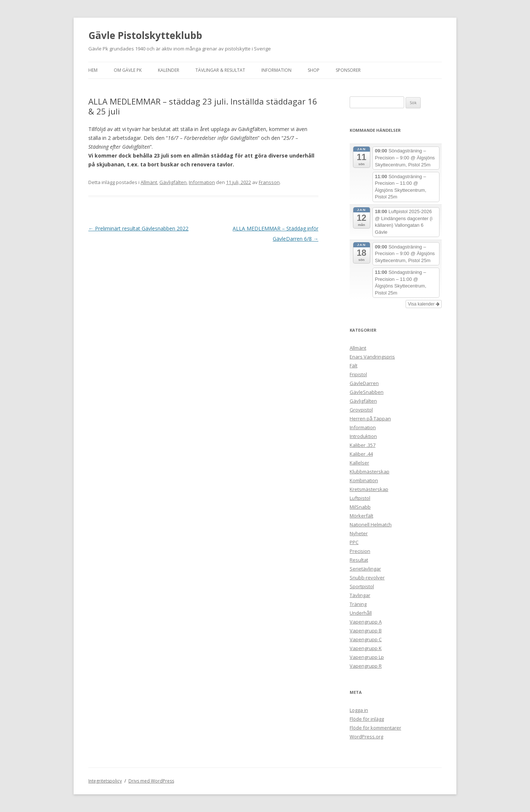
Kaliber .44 (361, 454)
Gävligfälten (173, 182)
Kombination (364, 480)
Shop (314, 70)
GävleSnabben (367, 392)
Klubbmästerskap (370, 472)
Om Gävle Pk (128, 70)
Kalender (169, 70)
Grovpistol (361, 410)
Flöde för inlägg (367, 719)
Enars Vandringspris (372, 357)
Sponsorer (348, 70)
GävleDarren (364, 383)
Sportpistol (362, 586)
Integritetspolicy (105, 781)
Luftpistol (360, 498)
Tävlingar (360, 595)
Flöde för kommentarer (375, 728)
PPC (354, 542)
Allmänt (149, 182)
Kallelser (359, 463)
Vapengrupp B (366, 631)
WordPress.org (366, 737)
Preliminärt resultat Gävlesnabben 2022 (138, 228)
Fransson (269, 182)
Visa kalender (424, 304)
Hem (93, 70)
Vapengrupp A (366, 622)
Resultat (359, 560)
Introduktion (363, 436)
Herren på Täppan (370, 419)
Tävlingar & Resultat (220, 70)
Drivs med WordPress (151, 781)
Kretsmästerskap (369, 489)
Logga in (359, 710)
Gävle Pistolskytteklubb (145, 35)
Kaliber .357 (363, 445)
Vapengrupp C (366, 639)
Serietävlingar (365, 569)
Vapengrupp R (366, 666)
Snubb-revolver (367, 578)
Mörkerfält (361, 516)
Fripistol (358, 374)
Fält (354, 366)
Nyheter (359, 533)
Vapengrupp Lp (367, 657)
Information (276, 70)
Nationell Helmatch (371, 525)
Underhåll (361, 613)
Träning (358, 604)
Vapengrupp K (366, 648)
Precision (360, 551)
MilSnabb (360, 507)
